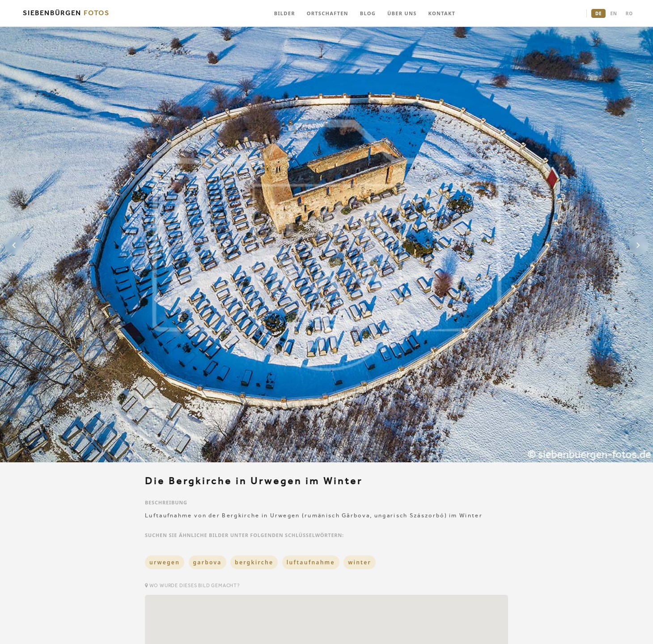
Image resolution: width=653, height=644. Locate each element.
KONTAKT (442, 13)
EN (613, 13)
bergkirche (254, 562)
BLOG (368, 13)
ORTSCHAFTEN (328, 13)
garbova (208, 562)
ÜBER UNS (402, 13)
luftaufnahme (311, 562)
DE (598, 13)
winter (360, 562)
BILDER (285, 13)
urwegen (165, 562)
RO (629, 13)
